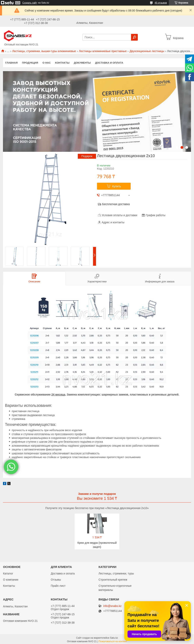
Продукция (30, 63)
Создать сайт (30, 3)
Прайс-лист (58, 585)
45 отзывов (161, 3)
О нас (47, 63)
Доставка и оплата (109, 63)
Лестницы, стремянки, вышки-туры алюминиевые (44, 51)
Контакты (62, 63)
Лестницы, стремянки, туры (116, 573)
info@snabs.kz (112, 605)
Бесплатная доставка (116, 204)
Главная (11, 63)
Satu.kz (114, 637)
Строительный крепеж (113, 579)
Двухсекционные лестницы (147, 51)
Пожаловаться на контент (113, 641)
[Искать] (134, 37)
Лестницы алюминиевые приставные (103, 51)
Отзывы (56, 579)
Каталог (8, 573)
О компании (11, 579)
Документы (82, 63)
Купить (117, 186)
